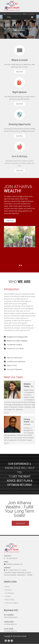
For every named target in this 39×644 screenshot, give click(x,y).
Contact (7, 597)
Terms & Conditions (11, 604)
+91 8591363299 (11, 558)
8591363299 (28, 14)
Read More (20, 72)
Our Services (9, 594)
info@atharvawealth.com (13, 14)
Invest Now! (10, 221)
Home (7, 588)
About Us (8, 591)
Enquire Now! (20, 523)
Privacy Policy (9, 601)
